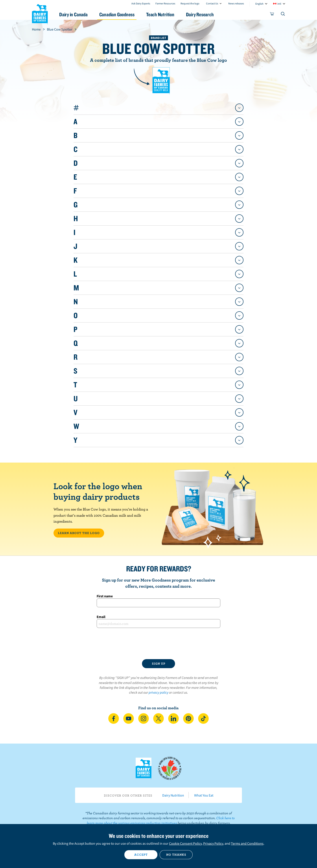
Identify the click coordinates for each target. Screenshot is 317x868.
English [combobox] (259, 4)
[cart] (272, 15)
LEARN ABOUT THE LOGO (79, 533)
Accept (141, 855)
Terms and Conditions (247, 843)
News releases (236, 3)
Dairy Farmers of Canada (40, 13)
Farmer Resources (165, 3)
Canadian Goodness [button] (117, 14)
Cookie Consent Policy (185, 843)
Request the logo (190, 3)
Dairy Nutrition (173, 795)
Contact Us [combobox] (212, 3)
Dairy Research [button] (200, 14)
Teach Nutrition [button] (160, 14)
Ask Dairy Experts (141, 3)
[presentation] (158, 644)
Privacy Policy (213, 843)
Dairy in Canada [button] (73, 14)
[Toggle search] (283, 15)
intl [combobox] (279, 4)
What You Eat (204, 795)
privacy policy (158, 692)
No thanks (176, 855)
